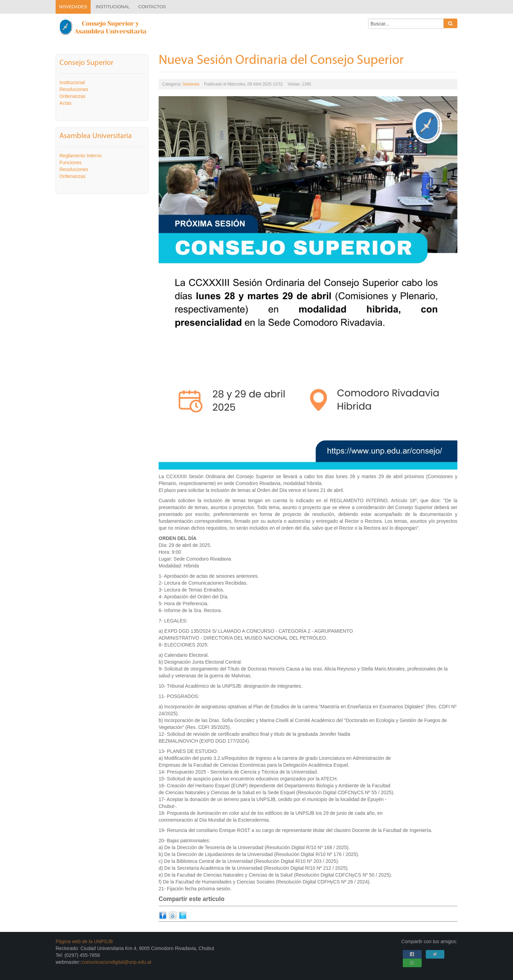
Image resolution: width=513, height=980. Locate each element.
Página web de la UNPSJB (84, 939)
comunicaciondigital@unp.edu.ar (117, 960)
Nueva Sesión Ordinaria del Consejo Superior (281, 60)
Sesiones (191, 84)
